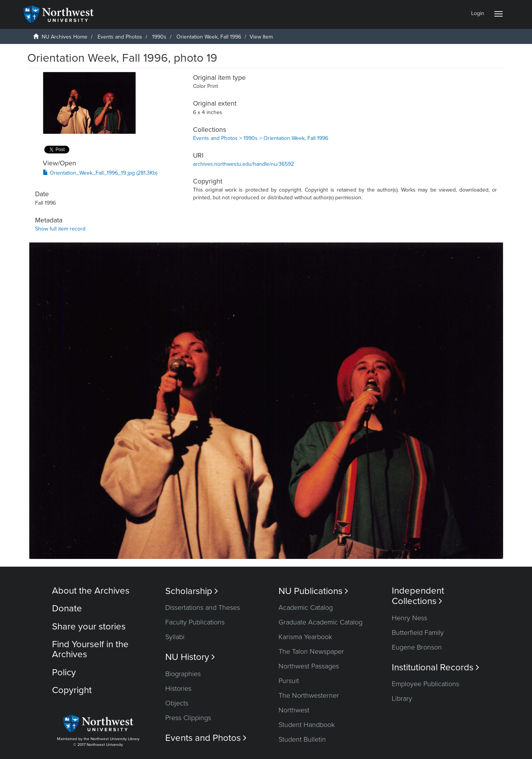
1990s (159, 37)
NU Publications (313, 591)
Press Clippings (188, 718)
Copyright (72, 690)
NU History (190, 657)
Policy (64, 672)
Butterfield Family (418, 633)
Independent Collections (418, 596)
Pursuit (289, 681)
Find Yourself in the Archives (90, 649)
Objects (177, 703)
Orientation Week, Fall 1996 (209, 37)
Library (402, 698)
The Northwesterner (309, 695)
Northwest (294, 710)
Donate (67, 608)
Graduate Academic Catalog (321, 622)
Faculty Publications (195, 622)
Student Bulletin (302, 739)
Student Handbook (307, 725)
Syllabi (175, 637)
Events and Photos (120, 37)
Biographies (183, 674)
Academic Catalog (306, 608)
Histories (178, 688)
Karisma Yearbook (305, 637)
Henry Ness (409, 618)
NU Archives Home (65, 37)
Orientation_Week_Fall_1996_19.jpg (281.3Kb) (100, 173)
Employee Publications (425, 684)
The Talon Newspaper (311, 651)
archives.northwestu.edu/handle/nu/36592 (243, 164)
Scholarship (192, 591)
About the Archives (91, 591)
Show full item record (60, 229)
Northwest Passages (309, 666)
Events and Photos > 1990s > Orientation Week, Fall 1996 (261, 138)
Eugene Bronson (417, 647)
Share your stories (89, 627)
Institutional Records (436, 667)
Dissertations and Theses (203, 608)
